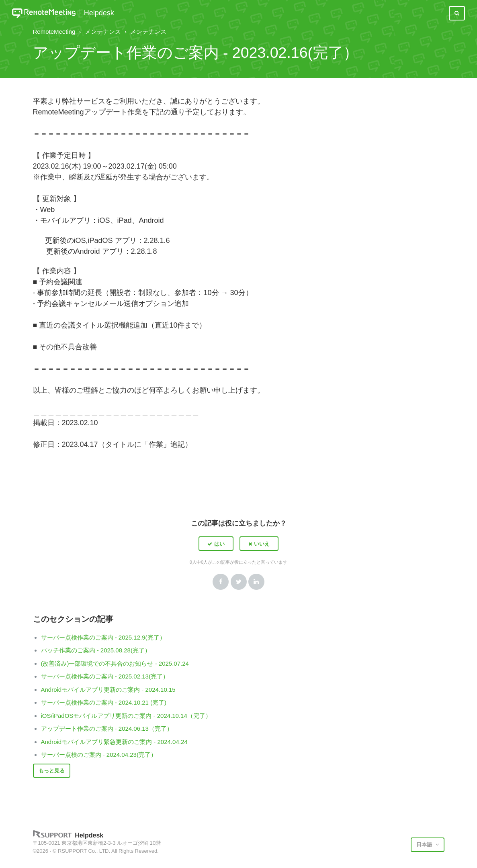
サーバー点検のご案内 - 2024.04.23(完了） (99, 755)
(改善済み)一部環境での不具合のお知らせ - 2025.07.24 (115, 663)
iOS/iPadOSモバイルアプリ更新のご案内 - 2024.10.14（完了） (126, 716)
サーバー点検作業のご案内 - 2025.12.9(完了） (103, 637)
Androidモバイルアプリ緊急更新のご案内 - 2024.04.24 (114, 742)
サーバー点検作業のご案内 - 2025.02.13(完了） (105, 676)
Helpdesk (99, 13)
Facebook (221, 582)
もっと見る (52, 771)
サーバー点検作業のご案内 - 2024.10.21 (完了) (104, 702)
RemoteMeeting (54, 32)
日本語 (425, 845)
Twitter (239, 582)
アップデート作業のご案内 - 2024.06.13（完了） (107, 728)
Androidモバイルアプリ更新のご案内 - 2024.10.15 (108, 690)
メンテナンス (103, 32)
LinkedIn (256, 582)
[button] (216, 544)
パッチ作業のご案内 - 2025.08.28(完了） (96, 650)
